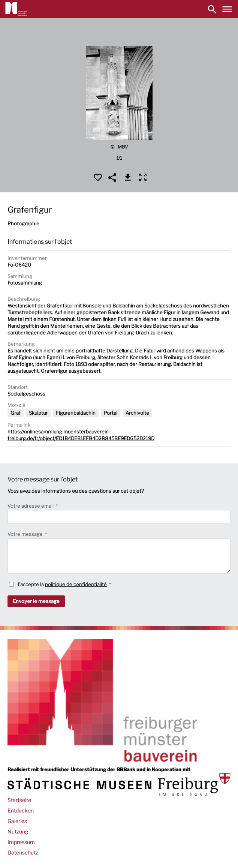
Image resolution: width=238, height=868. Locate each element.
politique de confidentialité (76, 584)
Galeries (17, 821)
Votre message (26, 534)
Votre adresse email (31, 506)
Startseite (19, 800)
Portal (111, 413)
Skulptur (38, 413)
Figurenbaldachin (76, 413)
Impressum (21, 842)
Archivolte (137, 413)
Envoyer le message (36, 601)
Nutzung (18, 831)
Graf (16, 413)
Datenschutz (23, 852)
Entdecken (21, 810)
